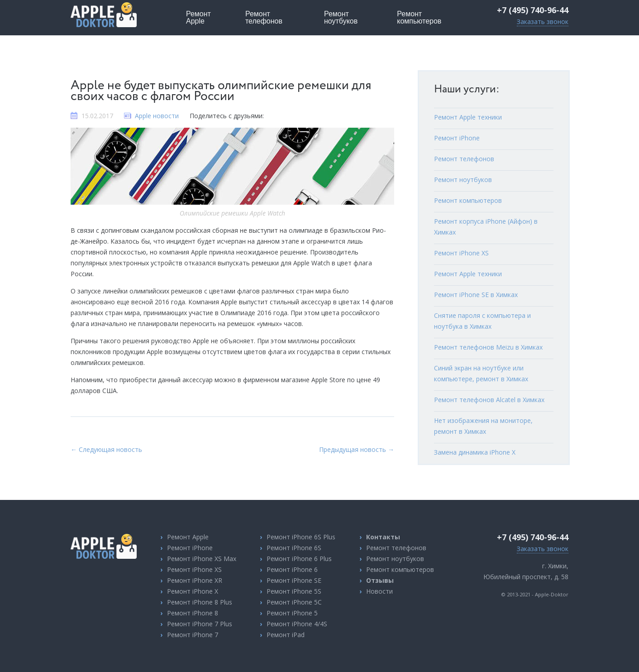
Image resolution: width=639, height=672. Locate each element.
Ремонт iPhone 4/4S (297, 624)
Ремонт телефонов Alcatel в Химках (489, 400)
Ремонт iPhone (457, 138)
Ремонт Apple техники (468, 117)
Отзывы (380, 580)
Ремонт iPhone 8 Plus (200, 602)
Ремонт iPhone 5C (294, 602)
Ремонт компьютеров (468, 200)
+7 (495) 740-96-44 (533, 10)
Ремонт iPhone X (193, 591)
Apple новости (157, 116)
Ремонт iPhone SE (294, 580)
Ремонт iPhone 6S (294, 548)
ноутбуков (341, 17)
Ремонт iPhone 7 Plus (200, 624)
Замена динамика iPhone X (475, 452)
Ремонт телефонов (464, 159)
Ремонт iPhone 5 (292, 613)
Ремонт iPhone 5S (294, 591)
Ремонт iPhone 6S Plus (301, 537)
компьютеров (419, 17)
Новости (379, 591)
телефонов (264, 17)
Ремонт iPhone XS (461, 253)
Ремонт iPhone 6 (292, 569)
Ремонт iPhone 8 (193, 613)
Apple (198, 17)
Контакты (383, 537)
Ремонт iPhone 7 (193, 635)
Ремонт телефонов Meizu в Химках (488, 347)
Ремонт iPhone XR (195, 580)
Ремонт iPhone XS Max (202, 559)
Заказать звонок (543, 22)
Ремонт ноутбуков (463, 180)
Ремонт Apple (188, 537)
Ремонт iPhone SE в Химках (476, 295)
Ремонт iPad (286, 635)
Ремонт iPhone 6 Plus (299, 559)
